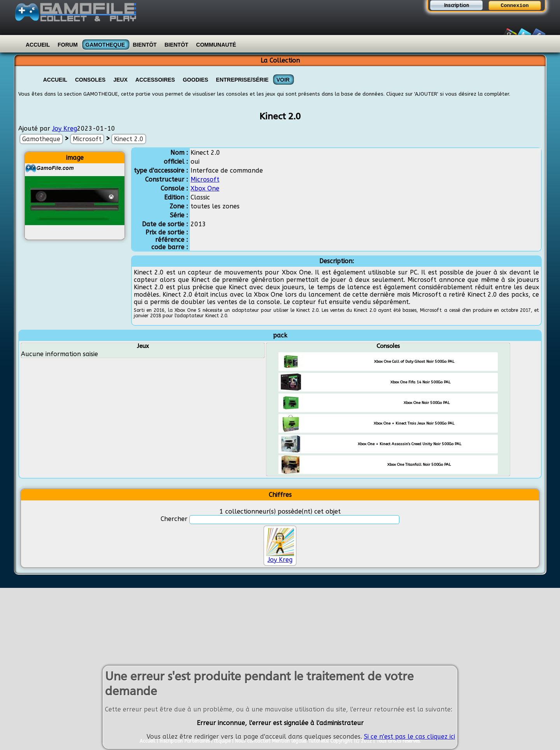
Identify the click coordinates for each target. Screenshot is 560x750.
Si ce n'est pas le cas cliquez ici (409, 738)
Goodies (195, 80)
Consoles (90, 80)
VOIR (283, 80)
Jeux (120, 80)
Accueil (38, 45)
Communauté (216, 45)
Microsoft (87, 139)
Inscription (457, 5)
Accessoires (155, 80)
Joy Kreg (65, 128)
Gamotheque (105, 45)
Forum (67, 45)
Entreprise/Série (242, 80)
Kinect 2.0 (129, 139)
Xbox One (205, 188)
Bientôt (144, 45)
